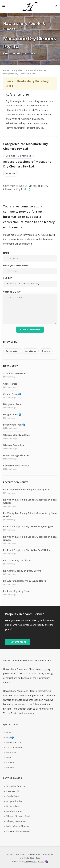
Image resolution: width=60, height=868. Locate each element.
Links (9, 758)
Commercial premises (35, 70)
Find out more (17, 642)
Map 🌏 (10, 737)
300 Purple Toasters (34, 861)
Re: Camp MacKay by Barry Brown (22, 571)
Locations (30, 351)
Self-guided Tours (15, 747)
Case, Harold (10, 384)
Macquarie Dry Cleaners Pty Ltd (19, 74)
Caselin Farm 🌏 (12, 394)
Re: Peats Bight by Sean (16, 591)
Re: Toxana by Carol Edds (17, 560)
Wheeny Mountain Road (17, 435)
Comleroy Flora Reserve (16, 466)
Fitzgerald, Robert (13, 404)
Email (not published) (16, 265)
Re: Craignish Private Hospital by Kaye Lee (27, 490)
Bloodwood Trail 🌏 (14, 425)
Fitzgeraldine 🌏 (12, 414)
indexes (10, 768)
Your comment (12, 292)
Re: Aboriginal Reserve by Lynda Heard (25, 581)
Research (11, 753)
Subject (8, 278)
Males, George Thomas (16, 455)
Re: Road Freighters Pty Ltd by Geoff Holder (27, 550)
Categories (16, 70)
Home (6, 70)
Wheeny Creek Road (14, 445)
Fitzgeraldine (13, 806)
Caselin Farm (13, 796)
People (46, 351)
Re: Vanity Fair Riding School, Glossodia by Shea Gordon (30, 501)
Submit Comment (30, 329)
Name (6, 253)
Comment (11, 763)
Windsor (11, 174)
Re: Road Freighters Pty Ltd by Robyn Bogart (28, 526)
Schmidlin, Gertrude (14, 373)
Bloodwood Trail (14, 811)
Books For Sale (14, 743)
